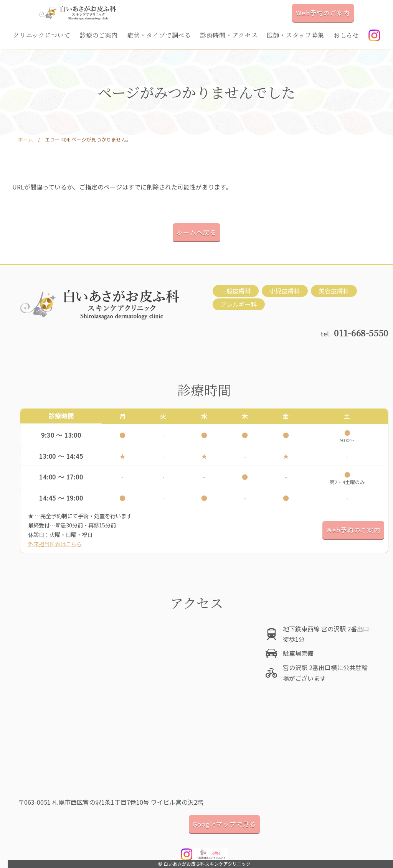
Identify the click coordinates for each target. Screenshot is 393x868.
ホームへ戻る (196, 232)
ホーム (26, 139)
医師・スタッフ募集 (296, 35)
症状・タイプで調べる (159, 35)
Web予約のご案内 (323, 13)
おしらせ (346, 35)
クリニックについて (42, 35)
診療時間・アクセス (229, 35)
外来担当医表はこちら (55, 544)
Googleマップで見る (224, 824)
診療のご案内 (99, 35)
